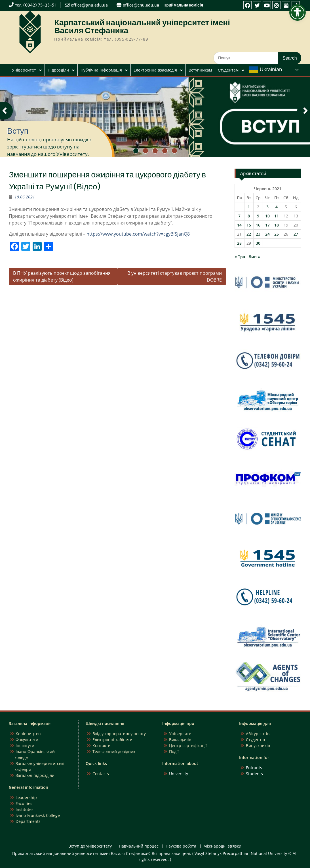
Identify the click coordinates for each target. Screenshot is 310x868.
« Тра (240, 257)
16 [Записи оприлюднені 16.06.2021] (258, 225)
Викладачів (180, 740)
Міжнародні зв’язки (222, 846)
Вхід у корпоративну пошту (119, 734)
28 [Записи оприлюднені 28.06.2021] (239, 243)
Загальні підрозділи (35, 775)
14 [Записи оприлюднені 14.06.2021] (239, 225)
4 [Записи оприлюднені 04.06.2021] (277, 207)
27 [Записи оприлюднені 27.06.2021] (296, 234)
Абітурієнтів (258, 734)
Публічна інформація (101, 70)
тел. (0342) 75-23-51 (35, 5)
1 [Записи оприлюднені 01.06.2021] (249, 207)
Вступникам (200, 70)
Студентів (255, 740)
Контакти (102, 746)
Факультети (27, 740)
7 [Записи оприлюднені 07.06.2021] (239, 216)
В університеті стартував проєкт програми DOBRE (175, 276)
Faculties (24, 803)
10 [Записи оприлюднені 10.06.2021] (267, 216)
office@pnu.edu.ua (89, 5)
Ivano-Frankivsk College (38, 815)
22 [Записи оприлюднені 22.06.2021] (249, 234)
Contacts (101, 774)
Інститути (25, 746)
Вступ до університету (90, 846)
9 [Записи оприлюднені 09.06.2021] (258, 216)
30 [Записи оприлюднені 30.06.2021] (258, 243)
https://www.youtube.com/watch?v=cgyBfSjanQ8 (138, 234)
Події (174, 751)
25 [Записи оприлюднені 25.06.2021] (277, 234)
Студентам (228, 70)
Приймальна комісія (183, 5)
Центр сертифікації (188, 746)
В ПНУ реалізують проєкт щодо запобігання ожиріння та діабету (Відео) (62, 276)
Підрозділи (58, 70)
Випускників (258, 746)
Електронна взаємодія (155, 70)
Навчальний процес (139, 846)
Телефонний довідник (114, 751)
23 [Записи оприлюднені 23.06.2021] (258, 234)
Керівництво (28, 734)
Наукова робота (181, 846)
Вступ (18, 131)
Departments (28, 821)
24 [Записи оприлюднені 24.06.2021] (267, 234)
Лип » (254, 257)
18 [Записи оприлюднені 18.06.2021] (277, 225)
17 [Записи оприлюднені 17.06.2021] (267, 225)
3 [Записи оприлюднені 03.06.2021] (267, 207)
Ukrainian (265, 70)
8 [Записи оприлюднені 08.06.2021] (249, 216)
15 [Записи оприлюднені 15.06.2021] (249, 225)
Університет (24, 70)
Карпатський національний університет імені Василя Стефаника (142, 26)
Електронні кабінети (112, 740)
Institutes (25, 809)
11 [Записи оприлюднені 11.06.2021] (277, 216)
